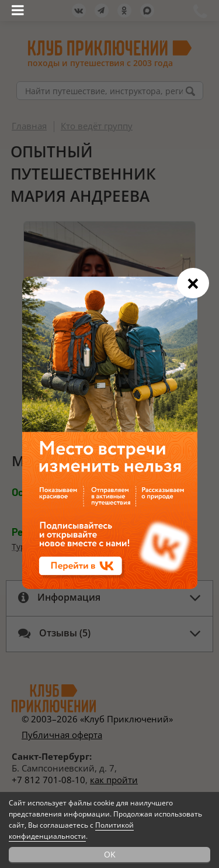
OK (110, 854)
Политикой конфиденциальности (71, 831)
